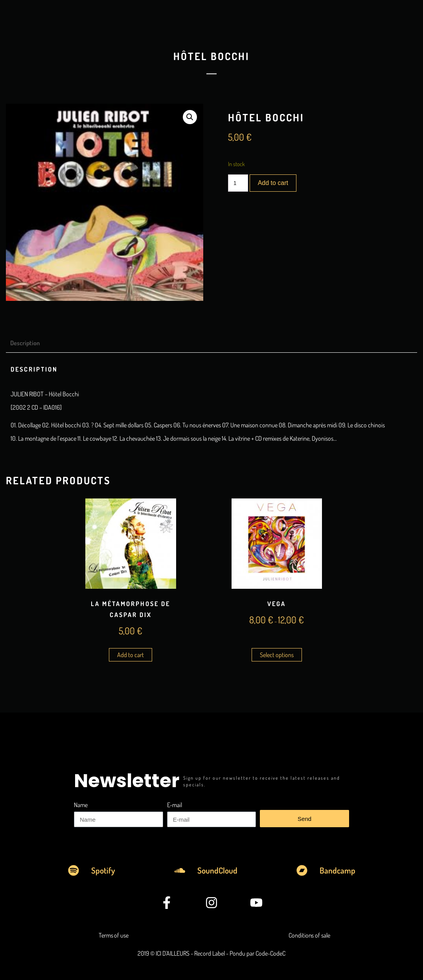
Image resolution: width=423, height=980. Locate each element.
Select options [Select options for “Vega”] (277, 655)
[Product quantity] (238, 183)
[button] (190, 117)
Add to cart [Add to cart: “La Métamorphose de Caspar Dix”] (131, 655)
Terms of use (114, 935)
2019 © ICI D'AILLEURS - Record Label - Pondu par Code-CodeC (211, 953)
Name (81, 805)
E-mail (175, 805)
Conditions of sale (309, 935)
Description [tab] (25, 343)
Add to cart (273, 183)
